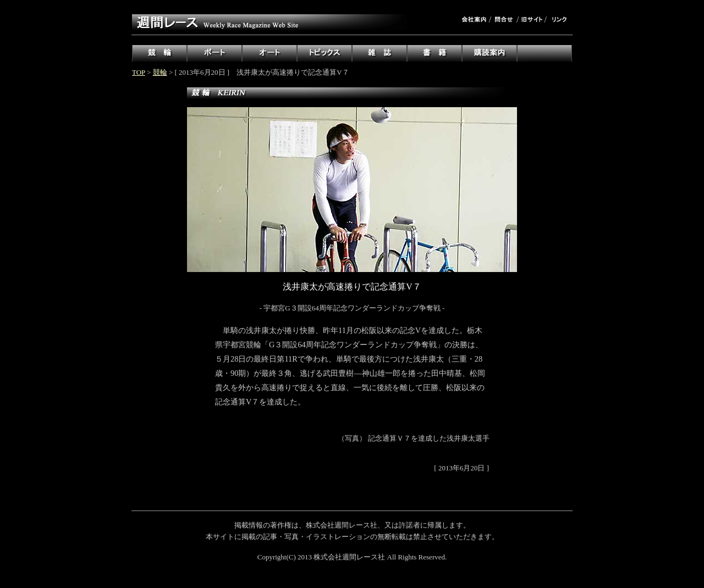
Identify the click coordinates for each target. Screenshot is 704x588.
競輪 (160, 72)
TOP (139, 72)
